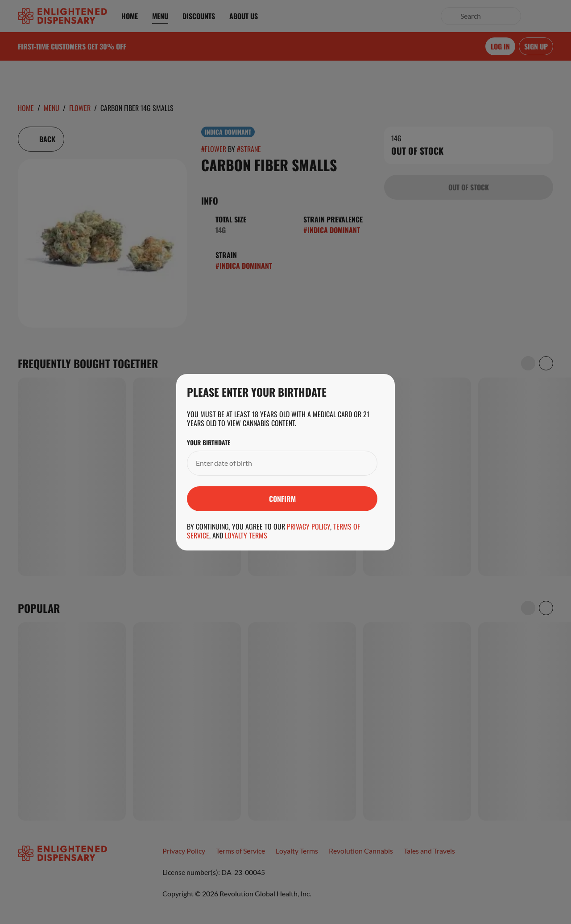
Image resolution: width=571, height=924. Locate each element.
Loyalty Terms (246, 535)
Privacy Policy (308, 526)
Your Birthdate (209, 443)
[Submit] (282, 499)
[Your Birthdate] (273, 463)
